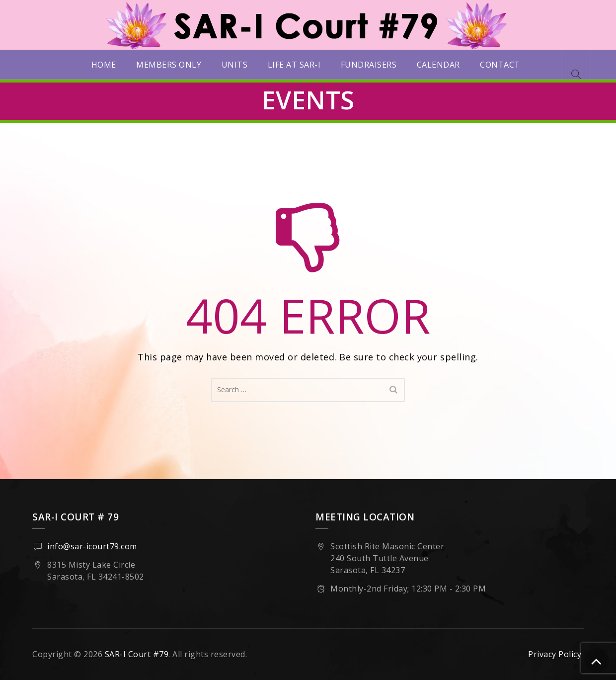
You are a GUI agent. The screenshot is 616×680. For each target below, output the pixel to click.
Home (104, 65)
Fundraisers (369, 65)
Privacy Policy (555, 654)
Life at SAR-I (294, 65)
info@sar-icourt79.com (92, 546)
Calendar (438, 65)
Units (235, 65)
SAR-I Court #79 (137, 654)
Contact (500, 65)
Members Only (169, 65)
